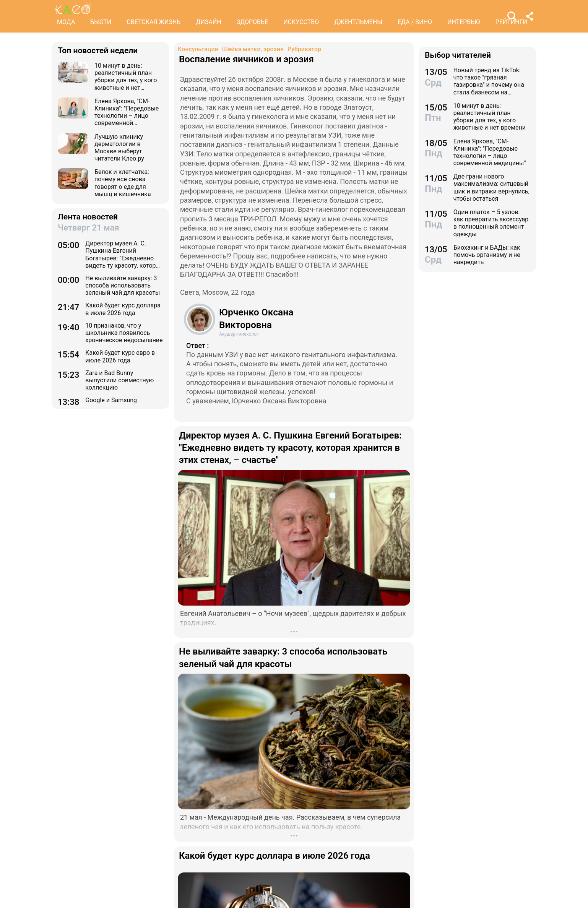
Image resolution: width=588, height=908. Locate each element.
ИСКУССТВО (301, 22)
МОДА (66, 22)
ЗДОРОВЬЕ (253, 22)
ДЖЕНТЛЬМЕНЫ (358, 22)
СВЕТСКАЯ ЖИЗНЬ (153, 22)
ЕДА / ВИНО (415, 22)
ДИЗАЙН (208, 22)
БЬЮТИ (101, 22)
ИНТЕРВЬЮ (464, 22)
